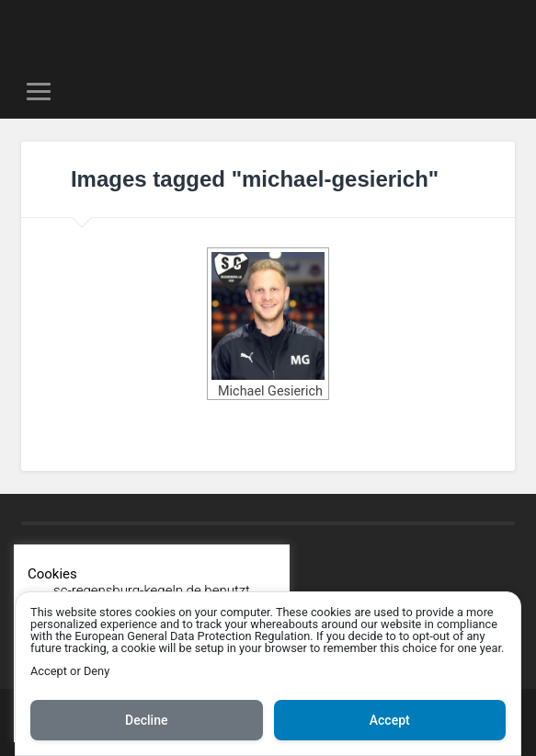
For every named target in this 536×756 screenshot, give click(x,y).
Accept (390, 720)
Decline (146, 720)
